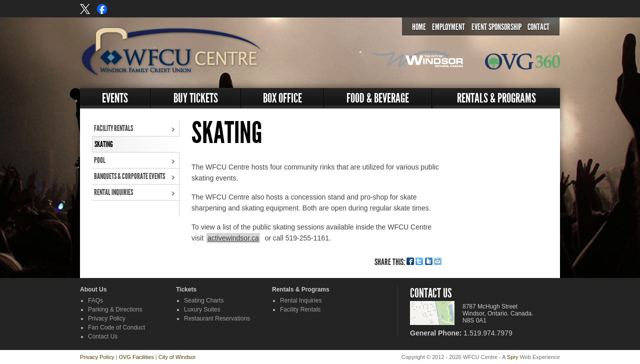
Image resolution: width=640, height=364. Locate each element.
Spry (513, 357)
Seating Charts (204, 300)
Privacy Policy (107, 318)
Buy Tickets (196, 98)
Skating (104, 144)
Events (115, 98)
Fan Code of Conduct (116, 327)
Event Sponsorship (496, 27)
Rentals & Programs (496, 98)
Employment (448, 27)
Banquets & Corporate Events (129, 176)
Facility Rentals (113, 128)
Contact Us (103, 336)
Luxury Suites (202, 309)
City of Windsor (177, 357)
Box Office (282, 98)
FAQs (95, 300)
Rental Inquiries (113, 192)
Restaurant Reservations (217, 318)
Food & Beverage (378, 98)
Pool (100, 160)
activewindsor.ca (233, 238)
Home (419, 27)
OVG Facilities (136, 357)
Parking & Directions (115, 309)
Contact (538, 27)
